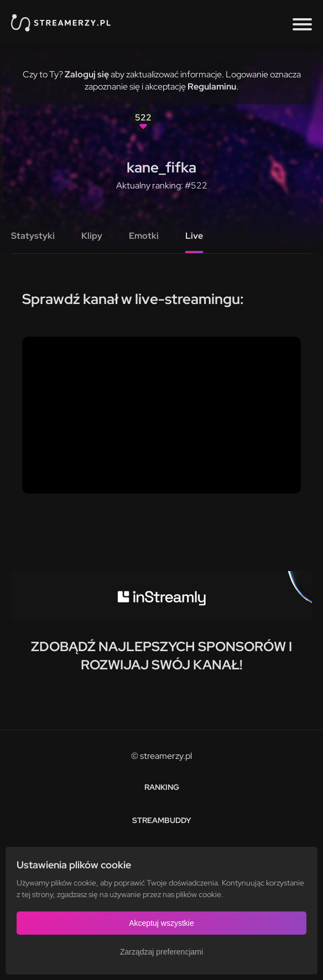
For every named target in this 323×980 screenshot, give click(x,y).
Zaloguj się (87, 74)
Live (194, 236)
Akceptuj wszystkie (161, 923)
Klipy (92, 236)
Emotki (144, 236)
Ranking (162, 787)
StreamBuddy (162, 820)
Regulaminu (212, 87)
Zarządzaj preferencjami (161, 952)
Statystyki (33, 236)
